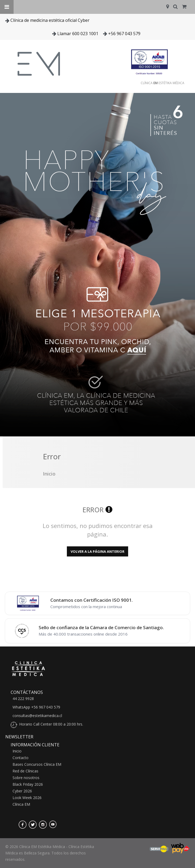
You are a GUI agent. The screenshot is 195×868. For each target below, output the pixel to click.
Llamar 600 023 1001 (78, 34)
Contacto (21, 758)
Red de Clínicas (25, 771)
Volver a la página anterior (97, 551)
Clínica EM (21, 804)
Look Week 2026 (27, 798)
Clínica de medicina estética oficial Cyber (50, 20)
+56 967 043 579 (124, 34)
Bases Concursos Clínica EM (37, 764)
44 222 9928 (23, 699)
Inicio (17, 751)
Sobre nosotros (26, 778)
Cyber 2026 (22, 791)
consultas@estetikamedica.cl (37, 716)
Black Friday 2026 (28, 784)
